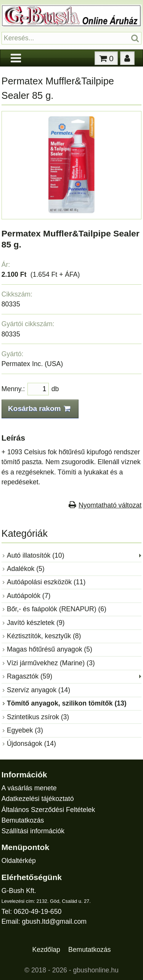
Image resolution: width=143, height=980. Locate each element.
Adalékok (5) (26, 569)
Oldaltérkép (19, 861)
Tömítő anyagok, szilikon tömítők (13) (67, 703)
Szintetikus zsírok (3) (38, 717)
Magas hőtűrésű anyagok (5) (50, 649)
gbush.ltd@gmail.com (54, 921)
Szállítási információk (33, 831)
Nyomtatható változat (110, 505)
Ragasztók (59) (30, 676)
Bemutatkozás (23, 820)
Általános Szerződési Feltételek (48, 810)
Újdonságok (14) (31, 744)
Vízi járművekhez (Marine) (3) (51, 663)
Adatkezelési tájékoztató (38, 799)
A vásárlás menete (29, 788)
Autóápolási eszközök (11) (46, 582)
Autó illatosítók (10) (36, 555)
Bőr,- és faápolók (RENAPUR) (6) (57, 609)
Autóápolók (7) (29, 596)
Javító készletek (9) (36, 623)
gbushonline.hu (96, 970)
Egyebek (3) (25, 730)
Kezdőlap (46, 950)
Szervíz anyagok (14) (39, 690)
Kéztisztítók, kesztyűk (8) (44, 636)
